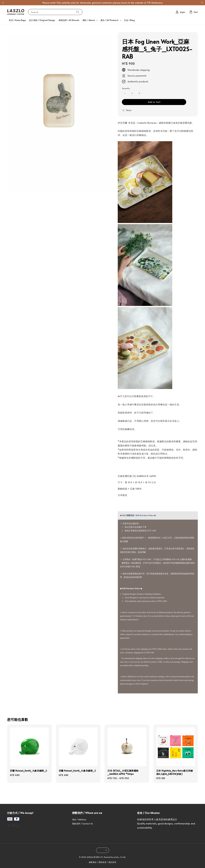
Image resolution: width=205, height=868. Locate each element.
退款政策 (112, 862)
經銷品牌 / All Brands (69, 20)
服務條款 (93, 862)
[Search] (78, 12)
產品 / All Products (109, 20)
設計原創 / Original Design (42, 20)
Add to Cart (154, 102)
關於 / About (89, 20)
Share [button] (127, 110)
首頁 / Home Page (17, 20)
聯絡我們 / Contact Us (83, 824)
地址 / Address (79, 820)
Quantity (126, 88)
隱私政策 (103, 862)
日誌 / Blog (129, 20)
